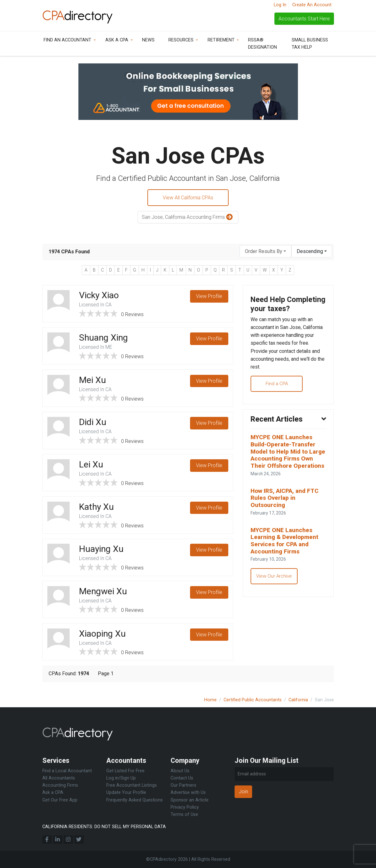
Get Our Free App (60, 800)
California (298, 700)
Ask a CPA (117, 40)
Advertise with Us (188, 793)
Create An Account (312, 5)
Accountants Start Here (304, 19)
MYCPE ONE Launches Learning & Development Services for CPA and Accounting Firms (285, 562)
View (209, 297)
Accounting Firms (60, 785)
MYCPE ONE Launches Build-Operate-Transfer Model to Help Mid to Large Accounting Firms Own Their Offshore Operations (284, 468)
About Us (180, 771)
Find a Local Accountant (67, 771)
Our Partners (183, 785)
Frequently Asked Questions (135, 800)
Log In (280, 5)
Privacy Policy (185, 807)
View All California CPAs (188, 198)
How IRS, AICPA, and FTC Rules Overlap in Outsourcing (285, 518)
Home (210, 700)
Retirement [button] (221, 40)
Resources (181, 40)
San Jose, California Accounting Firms (188, 218)
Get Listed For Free (125, 771)
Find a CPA (278, 395)
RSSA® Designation (262, 44)
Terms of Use (184, 814)
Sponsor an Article (190, 800)
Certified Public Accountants (253, 700)
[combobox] (265, 252)
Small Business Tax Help (310, 44)
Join (243, 792)
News (148, 40)
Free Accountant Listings (132, 785)
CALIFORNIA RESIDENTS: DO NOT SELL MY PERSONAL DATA (104, 827)
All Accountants (59, 778)
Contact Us (182, 778)
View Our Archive (275, 598)
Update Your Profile (126, 793)
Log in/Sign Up (121, 778)
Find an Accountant (67, 40)
